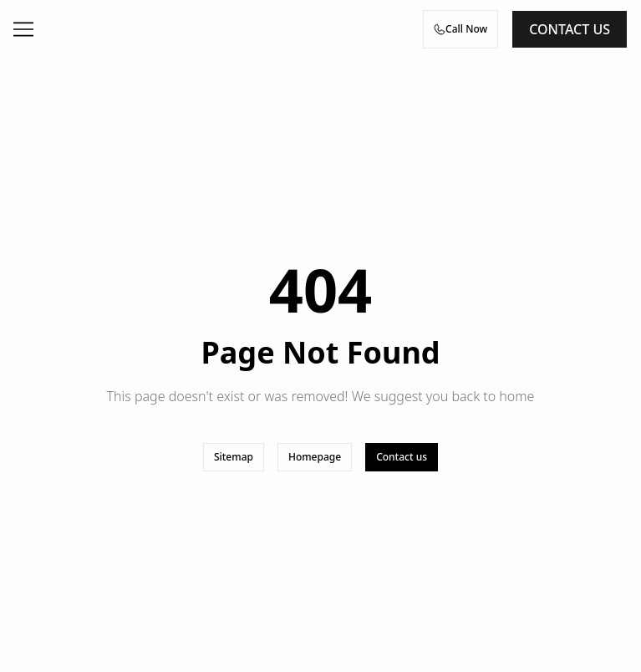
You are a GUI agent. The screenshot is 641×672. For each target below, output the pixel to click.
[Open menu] (23, 29)
